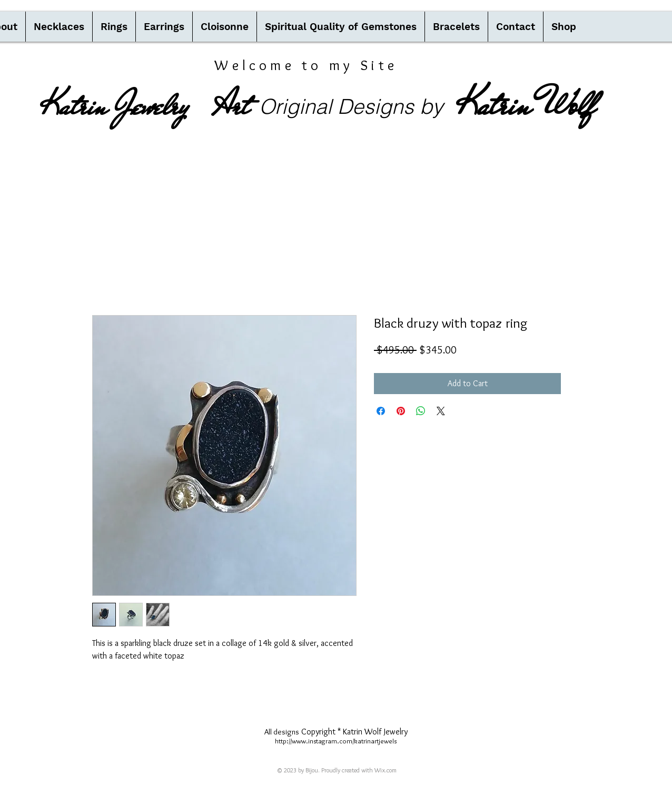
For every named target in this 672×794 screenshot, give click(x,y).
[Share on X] (441, 411)
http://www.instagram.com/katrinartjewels (336, 741)
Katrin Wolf (526, 105)
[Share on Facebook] (381, 411)
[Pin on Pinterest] (401, 411)
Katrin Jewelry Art (145, 106)
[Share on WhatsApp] (421, 411)
